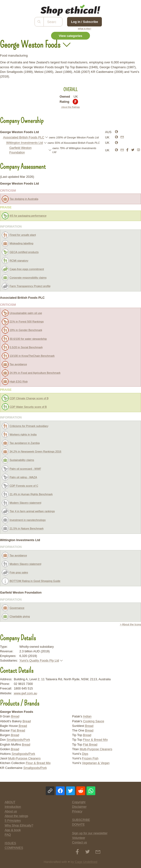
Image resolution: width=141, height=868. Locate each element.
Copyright (79, 802)
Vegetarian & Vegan (96, 763)
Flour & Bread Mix (38, 763)
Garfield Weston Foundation (20, 150)
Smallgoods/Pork (18, 740)
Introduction (13, 807)
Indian (87, 716)
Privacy (77, 811)
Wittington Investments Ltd (25, 143)
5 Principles (13, 821)
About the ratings (16, 816)
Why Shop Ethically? (19, 825)
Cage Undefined (86, 862)
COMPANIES (14, 848)
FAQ (8, 835)
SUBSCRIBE (81, 820)
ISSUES (10, 843)
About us (11, 811)
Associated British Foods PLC (24, 137)
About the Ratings (70, 107)
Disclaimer (79, 807)
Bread (15, 716)
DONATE (79, 824)
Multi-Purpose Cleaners (24, 758)
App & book (13, 830)
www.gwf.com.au (26, 693)
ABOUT (10, 802)
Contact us (80, 842)
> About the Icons (130, 624)
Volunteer (79, 838)
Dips (85, 754)
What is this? (84, 29)
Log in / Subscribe (84, 22)
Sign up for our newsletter (90, 833)
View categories (71, 36)
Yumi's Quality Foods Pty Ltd (39, 660)
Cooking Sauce (94, 721)
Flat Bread (18, 730)
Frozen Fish (90, 758)
